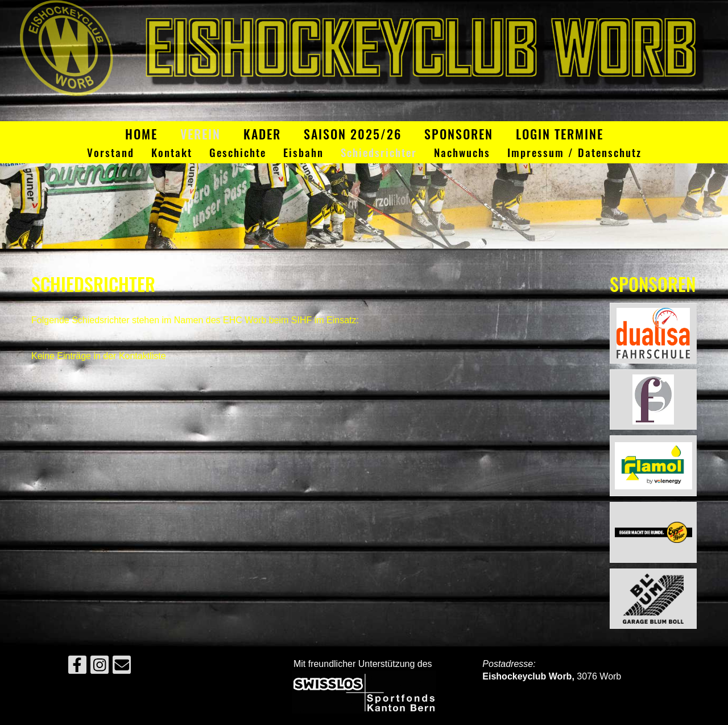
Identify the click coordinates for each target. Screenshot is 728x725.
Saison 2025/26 (353, 134)
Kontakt (172, 153)
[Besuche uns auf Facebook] (77, 668)
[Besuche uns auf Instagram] (100, 668)
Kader (262, 134)
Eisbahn (303, 153)
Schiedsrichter (379, 153)
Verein (200, 134)
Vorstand (111, 153)
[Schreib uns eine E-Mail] (122, 668)
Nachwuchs (462, 153)
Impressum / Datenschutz (574, 153)
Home (141, 134)
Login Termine (560, 134)
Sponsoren (459, 134)
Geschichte (238, 153)
